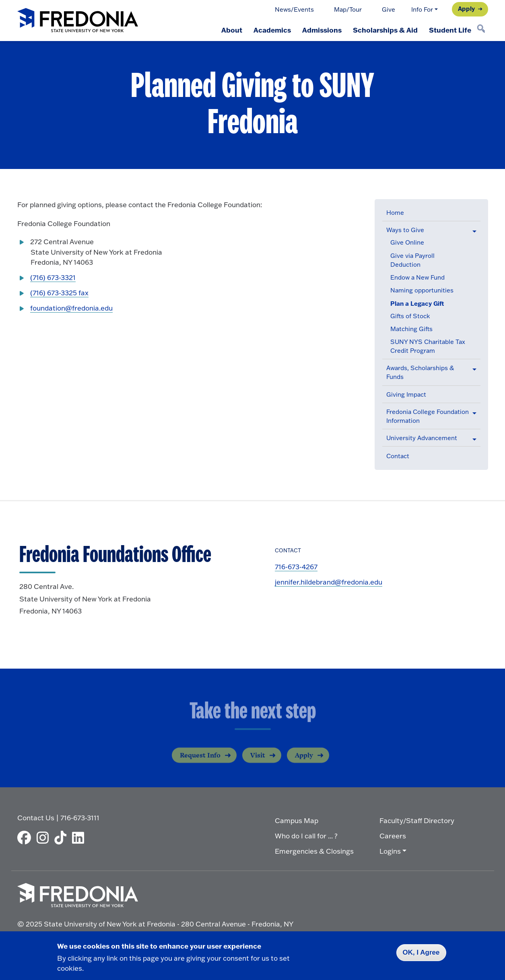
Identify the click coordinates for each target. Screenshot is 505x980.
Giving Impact (406, 394)
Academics (272, 30)
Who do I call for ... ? (306, 836)
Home (395, 213)
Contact (398, 456)
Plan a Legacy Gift (417, 303)
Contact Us (36, 818)
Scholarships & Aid (385, 30)
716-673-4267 (296, 567)
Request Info (200, 761)
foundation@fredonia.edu (71, 308)
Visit (258, 761)
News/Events (294, 9)
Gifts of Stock (410, 316)
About (232, 30)
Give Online (407, 242)
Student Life (450, 30)
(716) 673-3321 (53, 277)
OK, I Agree (421, 952)
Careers (393, 836)
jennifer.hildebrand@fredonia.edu (329, 582)
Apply (466, 8)
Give (389, 9)
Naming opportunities (422, 290)
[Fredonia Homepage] (78, 21)
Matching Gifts (411, 329)
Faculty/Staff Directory (417, 820)
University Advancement (422, 438)
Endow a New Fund (417, 277)
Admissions (322, 30)
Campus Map (297, 820)
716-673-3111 (80, 818)
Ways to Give (405, 230)
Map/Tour (348, 9)
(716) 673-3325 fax (59, 293)
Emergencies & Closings (314, 851)
